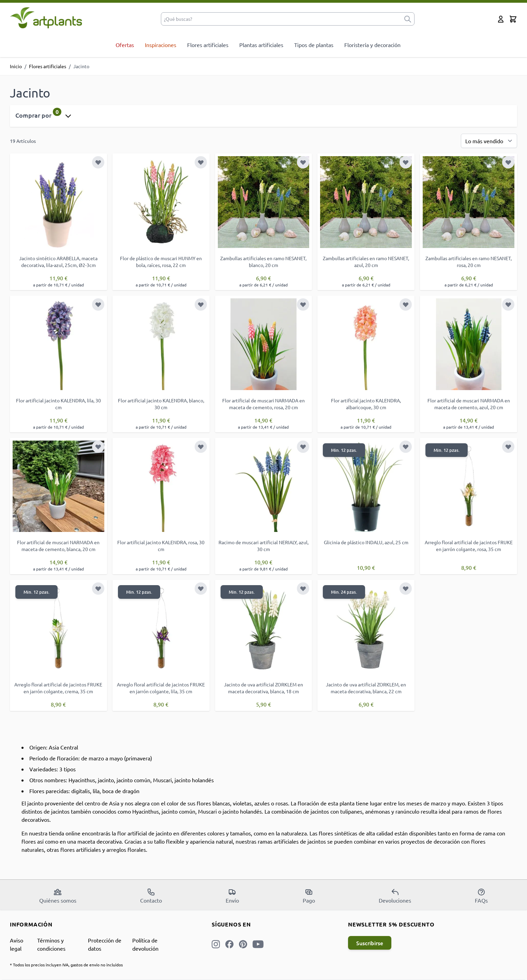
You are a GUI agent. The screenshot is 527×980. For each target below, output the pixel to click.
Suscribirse (370, 943)
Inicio (16, 66)
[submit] (408, 19)
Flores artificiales (208, 45)
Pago (309, 896)
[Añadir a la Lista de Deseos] (98, 162)
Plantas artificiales (261, 45)
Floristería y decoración (372, 45)
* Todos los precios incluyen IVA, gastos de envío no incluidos (66, 965)
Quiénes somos (58, 896)
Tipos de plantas (314, 45)
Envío (232, 896)
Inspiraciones (161, 45)
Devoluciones (395, 896)
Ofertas (125, 45)
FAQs (481, 896)
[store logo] (46, 18)
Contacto (151, 896)
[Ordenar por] (489, 141)
